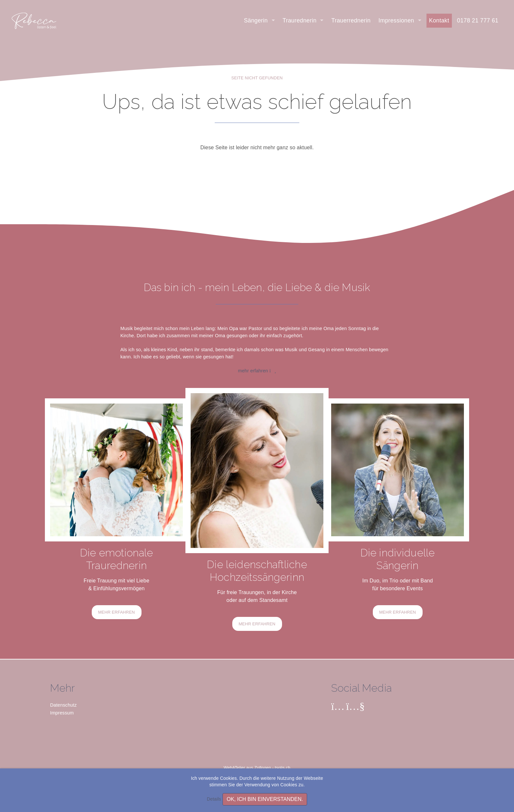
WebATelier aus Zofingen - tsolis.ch (257, 768)
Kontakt (439, 20)
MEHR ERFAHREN (117, 612)
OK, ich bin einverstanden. (265, 799)
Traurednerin (301, 20)
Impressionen (397, 20)
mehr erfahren (257, 371)
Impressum (62, 713)
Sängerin (257, 20)
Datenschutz (63, 705)
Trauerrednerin (351, 20)
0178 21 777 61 (478, 20)
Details (214, 799)
